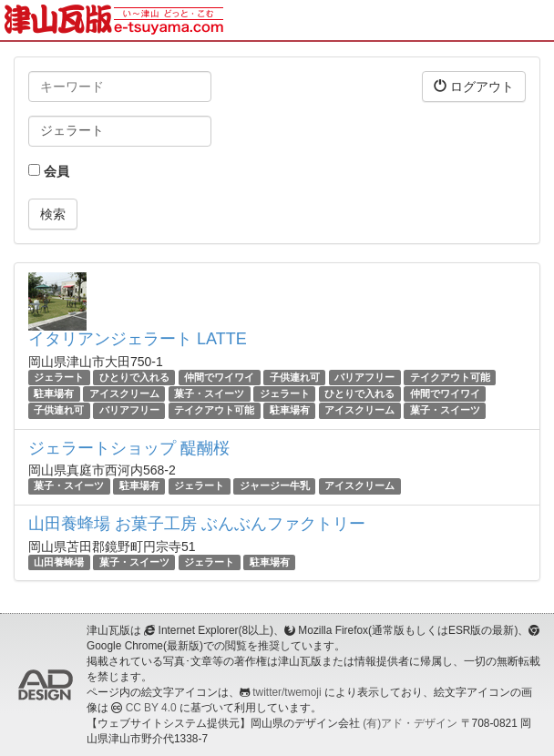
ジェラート (59, 377)
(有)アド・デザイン (410, 723)
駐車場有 (54, 393)
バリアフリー (364, 377)
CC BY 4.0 (151, 708)
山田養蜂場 (59, 562)
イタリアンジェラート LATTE (138, 339)
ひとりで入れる (134, 377)
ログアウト (474, 86)
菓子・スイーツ (209, 393)
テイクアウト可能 (450, 377)
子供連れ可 (295, 377)
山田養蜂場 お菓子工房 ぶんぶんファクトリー (197, 524)
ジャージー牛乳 (275, 486)
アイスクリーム (124, 393)
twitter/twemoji (287, 692)
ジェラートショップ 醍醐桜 (129, 448)
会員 (49, 171)
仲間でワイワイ (219, 377)
